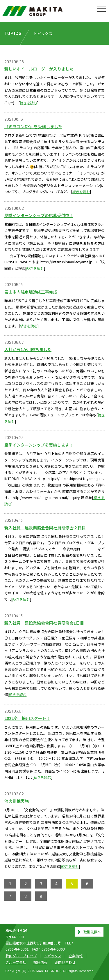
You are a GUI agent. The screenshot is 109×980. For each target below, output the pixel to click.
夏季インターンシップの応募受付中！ (39, 215)
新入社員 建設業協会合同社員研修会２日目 (45, 528)
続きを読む (28, 103)
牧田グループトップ (21, 956)
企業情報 (76, 956)
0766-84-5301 (17, 949)
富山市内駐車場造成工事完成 (31, 292)
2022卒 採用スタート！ (27, 718)
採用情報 (40, 962)
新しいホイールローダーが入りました (39, 69)
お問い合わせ (65, 962)
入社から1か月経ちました (28, 349)
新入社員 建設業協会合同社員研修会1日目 (44, 623)
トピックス (53, 956)
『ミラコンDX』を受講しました (33, 126)
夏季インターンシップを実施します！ (39, 445)
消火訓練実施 (17, 801)
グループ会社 (16, 962)
